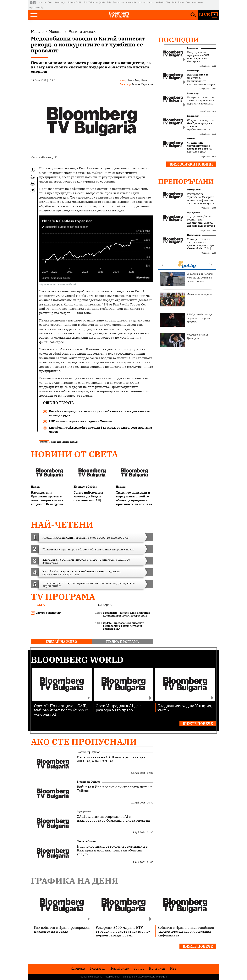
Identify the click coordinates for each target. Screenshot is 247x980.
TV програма (63, 597)
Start (174, 2)
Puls (109, 2)
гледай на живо (61, 642)
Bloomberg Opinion (85, 487)
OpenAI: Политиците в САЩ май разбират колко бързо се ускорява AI (61, 710)
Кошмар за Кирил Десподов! (184, 340)
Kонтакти (157, 968)
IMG (34, 2)
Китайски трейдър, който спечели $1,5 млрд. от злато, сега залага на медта (100, 430)
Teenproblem (119, 2)
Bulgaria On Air (75, 2)
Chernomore (198, 2)
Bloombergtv (60, 2)
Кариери (78, 968)
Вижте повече (198, 724)
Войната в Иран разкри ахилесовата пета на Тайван (115, 789)
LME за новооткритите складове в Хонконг (81, 421)
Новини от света (74, 454)
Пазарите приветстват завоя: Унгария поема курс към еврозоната (201, 101)
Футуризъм (84, 811)
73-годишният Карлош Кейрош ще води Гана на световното (187, 279)
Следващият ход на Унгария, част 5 (185, 708)
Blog (168, 2)
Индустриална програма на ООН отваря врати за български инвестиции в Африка (201, 58)
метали (74, 442)
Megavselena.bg (36, 7)
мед (53, 442)
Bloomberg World (77, 660)
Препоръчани (186, 181)
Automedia (131, 2)
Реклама (97, 968)
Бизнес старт (193, 48)
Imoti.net (142, 2)
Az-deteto (160, 2)
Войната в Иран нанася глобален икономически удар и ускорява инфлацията (186, 931)
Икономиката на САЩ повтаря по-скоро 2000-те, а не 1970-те (111, 759)
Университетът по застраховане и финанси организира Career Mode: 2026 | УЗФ (201, 245)
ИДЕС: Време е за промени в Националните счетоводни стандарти (201, 80)
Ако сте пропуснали (84, 742)
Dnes (50, 2)
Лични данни (129, 977)
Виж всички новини (191, 164)
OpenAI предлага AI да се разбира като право (120, 708)
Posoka (181, 2)
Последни (179, 40)
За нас (139, 968)
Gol (85, 2)
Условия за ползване (91, 977)
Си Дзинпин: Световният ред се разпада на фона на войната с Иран (199, 147)
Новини (36, 487)
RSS (173, 968)
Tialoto (91, 2)
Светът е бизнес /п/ (46, 613)
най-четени (62, 524)
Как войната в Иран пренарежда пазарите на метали (62, 929)
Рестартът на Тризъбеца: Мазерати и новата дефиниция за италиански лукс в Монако (201, 200)
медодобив (63, 442)
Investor (42, 2)
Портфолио (119, 968)
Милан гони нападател (187, 299)
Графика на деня (74, 881)
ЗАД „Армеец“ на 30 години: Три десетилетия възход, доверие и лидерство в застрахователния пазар (201, 224)
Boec (188, 2)
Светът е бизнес (87, 841)
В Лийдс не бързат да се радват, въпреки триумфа (186, 320)
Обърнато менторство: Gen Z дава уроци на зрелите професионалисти (201, 125)
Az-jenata (101, 2)
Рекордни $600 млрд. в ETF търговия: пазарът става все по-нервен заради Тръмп (123, 931)
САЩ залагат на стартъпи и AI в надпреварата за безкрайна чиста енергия (113, 818)
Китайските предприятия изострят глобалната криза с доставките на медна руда (99, 413)
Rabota (151, 2)
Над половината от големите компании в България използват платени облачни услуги (112, 850)
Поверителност (112, 977)
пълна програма (123, 642)
